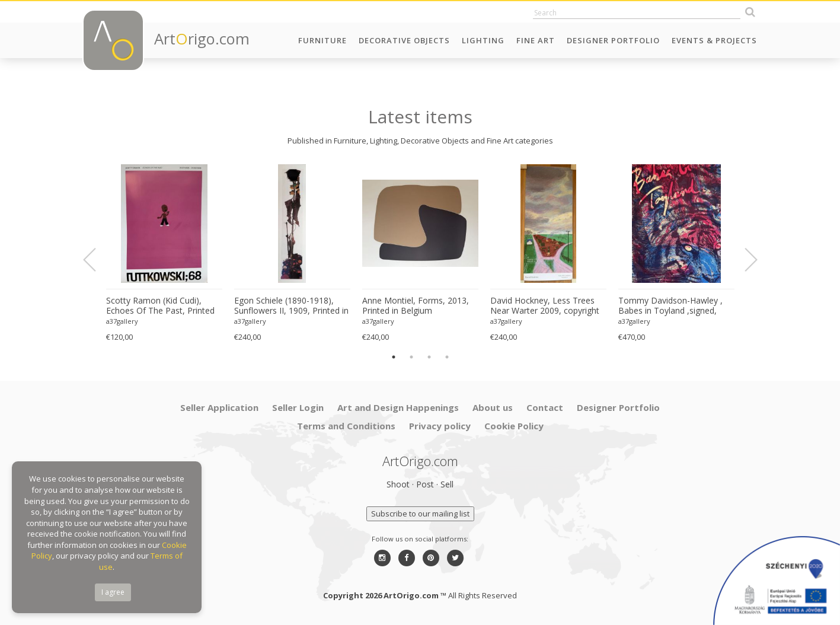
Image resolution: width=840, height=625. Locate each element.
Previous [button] (97, 260)
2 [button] (411, 357)
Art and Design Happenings (398, 407)
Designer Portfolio (613, 40)
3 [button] (429, 357)
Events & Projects (714, 40)
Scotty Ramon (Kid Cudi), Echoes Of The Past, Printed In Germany (160, 306)
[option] (164, 253)
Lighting (483, 40)
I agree (113, 592)
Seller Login (298, 407)
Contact (545, 407)
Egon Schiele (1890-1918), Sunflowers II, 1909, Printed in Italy (291, 306)
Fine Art (536, 40)
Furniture (322, 40)
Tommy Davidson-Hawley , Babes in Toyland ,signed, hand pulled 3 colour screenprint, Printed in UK (670, 306)
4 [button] (447, 357)
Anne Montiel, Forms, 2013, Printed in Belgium (416, 306)
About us (493, 407)
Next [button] (744, 260)
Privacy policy (440, 426)
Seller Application (219, 407)
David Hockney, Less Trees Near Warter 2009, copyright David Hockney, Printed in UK (546, 306)
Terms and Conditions (346, 426)
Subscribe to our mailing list (420, 514)
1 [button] (394, 357)
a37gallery (122, 321)
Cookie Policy (514, 426)
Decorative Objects (404, 40)
